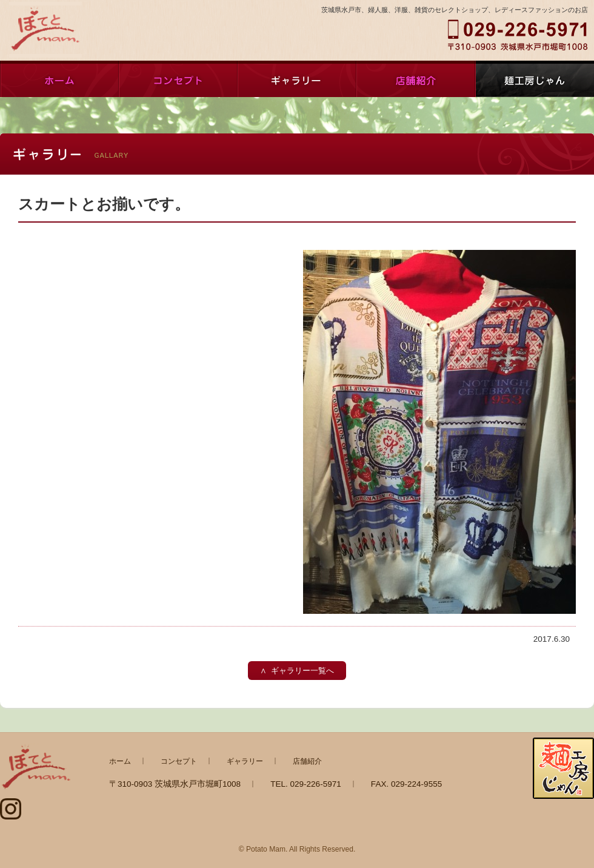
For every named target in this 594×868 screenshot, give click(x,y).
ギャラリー (297, 79)
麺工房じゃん (535, 79)
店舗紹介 (416, 79)
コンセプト (178, 79)
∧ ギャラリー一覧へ (297, 671)
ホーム (59, 79)
